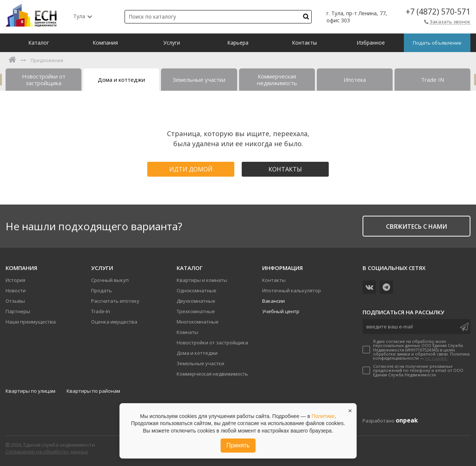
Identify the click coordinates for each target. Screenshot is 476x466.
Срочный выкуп (110, 280)
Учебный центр (281, 311)
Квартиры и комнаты (202, 280)
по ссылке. (436, 358)
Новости (16, 290)
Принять (238, 445)
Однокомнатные (197, 290)
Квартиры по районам (93, 391)
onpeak (407, 420)
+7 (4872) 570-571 (438, 12)
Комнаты (187, 332)
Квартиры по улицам (30, 391)
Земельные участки (200, 363)
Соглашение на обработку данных (47, 451)
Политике (323, 416)
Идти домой (191, 169)
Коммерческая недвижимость (212, 374)
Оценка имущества (114, 322)
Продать (102, 290)
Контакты (285, 169)
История (15, 280)
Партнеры (18, 311)
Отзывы (15, 301)
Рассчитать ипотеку (115, 301)
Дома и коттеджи (197, 353)
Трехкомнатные (196, 311)
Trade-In (101, 311)
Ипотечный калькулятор (292, 290)
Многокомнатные (198, 322)
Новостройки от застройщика (212, 343)
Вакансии (274, 301)
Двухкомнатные (196, 301)
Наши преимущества (31, 322)
